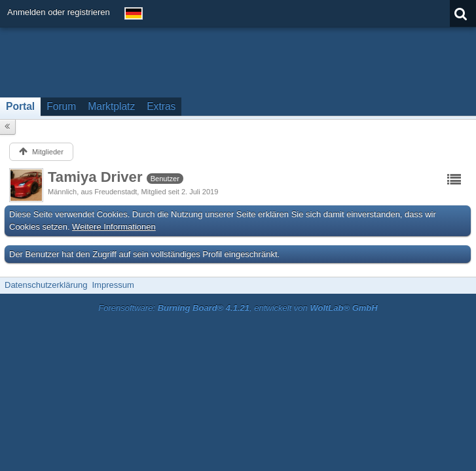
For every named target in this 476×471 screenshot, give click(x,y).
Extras (161, 106)
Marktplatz (111, 106)
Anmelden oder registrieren (59, 12)
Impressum (113, 285)
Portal (20, 106)
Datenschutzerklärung (46, 285)
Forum (61, 106)
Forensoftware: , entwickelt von (238, 308)
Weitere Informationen (114, 227)
